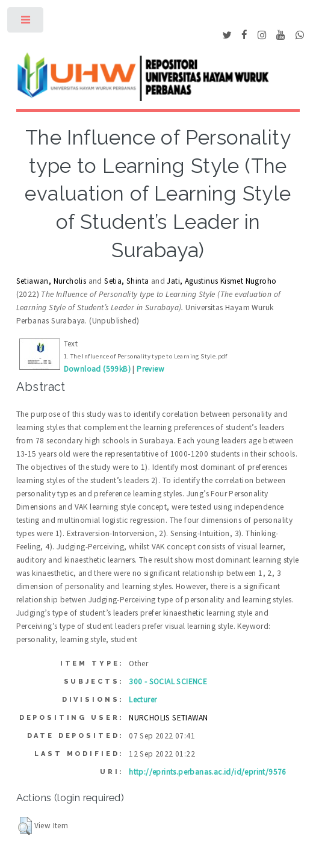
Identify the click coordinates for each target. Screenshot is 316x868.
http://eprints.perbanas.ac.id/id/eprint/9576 (208, 772)
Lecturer (143, 700)
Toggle (26, 23)
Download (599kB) (97, 369)
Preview (150, 369)
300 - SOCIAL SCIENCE (168, 682)
